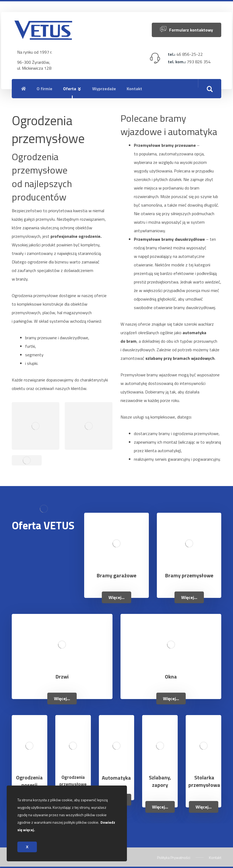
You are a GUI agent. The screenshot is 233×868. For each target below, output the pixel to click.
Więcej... (116, 597)
